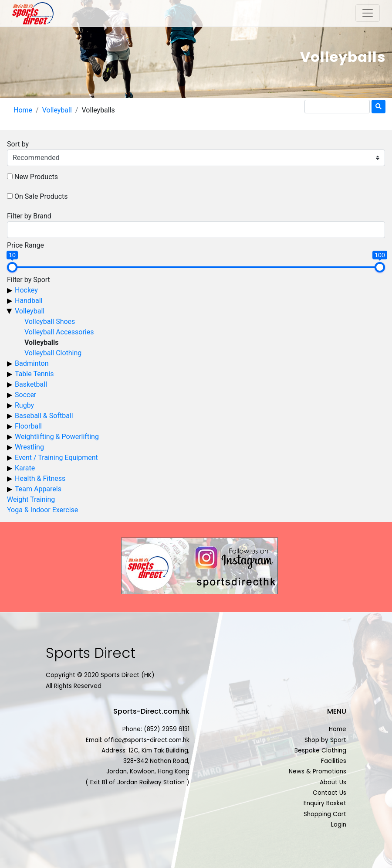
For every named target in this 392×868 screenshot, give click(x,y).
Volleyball (57, 110)
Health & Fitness (40, 478)
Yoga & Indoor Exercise (42, 510)
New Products (36, 177)
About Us (333, 782)
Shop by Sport (325, 740)
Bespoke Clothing (320, 751)
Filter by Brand (29, 216)
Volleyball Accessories (59, 332)
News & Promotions (318, 771)
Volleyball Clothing (53, 353)
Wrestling (29, 447)
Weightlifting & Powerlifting (57, 437)
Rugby (24, 405)
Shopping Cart (325, 814)
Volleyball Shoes (50, 322)
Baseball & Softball (44, 416)
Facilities (334, 761)
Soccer (25, 395)
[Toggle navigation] (368, 13)
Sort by (18, 144)
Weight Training (31, 499)
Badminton (32, 363)
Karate (25, 468)
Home (23, 110)
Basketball (31, 384)
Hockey (26, 290)
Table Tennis (34, 374)
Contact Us (329, 793)
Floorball (28, 426)
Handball (29, 301)
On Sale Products (41, 196)
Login (339, 825)
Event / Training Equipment (56, 458)
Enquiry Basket (325, 803)
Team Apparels (38, 489)
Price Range (25, 245)
